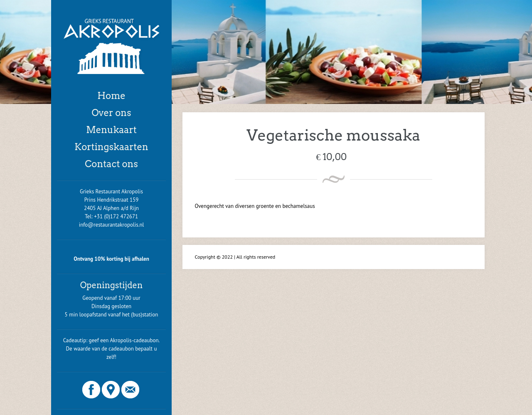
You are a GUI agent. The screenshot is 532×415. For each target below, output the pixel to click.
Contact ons (111, 164)
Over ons (111, 113)
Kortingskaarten (111, 147)
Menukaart (111, 130)
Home (111, 96)
